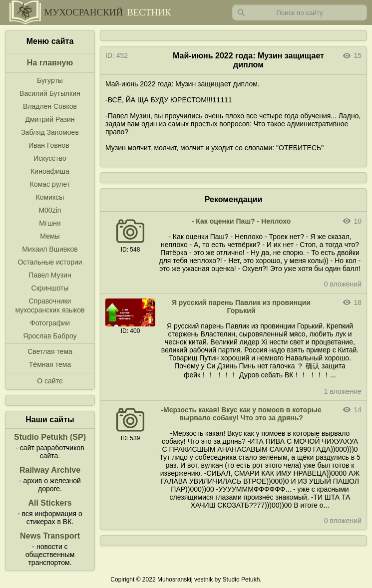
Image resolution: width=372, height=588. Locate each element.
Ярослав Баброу (50, 336)
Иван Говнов (49, 145)
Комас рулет (50, 184)
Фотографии (50, 323)
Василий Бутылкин (50, 93)
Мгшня (50, 223)
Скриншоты (50, 288)
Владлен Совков (50, 106)
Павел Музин (50, 275)
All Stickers (50, 503)
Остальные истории (50, 262)
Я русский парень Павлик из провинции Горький (241, 306)
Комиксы (50, 197)
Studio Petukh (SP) (50, 437)
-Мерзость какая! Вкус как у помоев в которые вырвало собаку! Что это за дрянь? (241, 414)
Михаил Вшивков (50, 249)
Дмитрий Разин (50, 119)
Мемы (50, 236)
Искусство (50, 158)
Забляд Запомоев (50, 132)
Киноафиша (50, 171)
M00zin (50, 210)
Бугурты (50, 80)
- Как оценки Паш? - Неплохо (241, 221)
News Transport (50, 536)
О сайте (50, 381)
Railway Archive (50, 470)
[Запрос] (300, 12)
